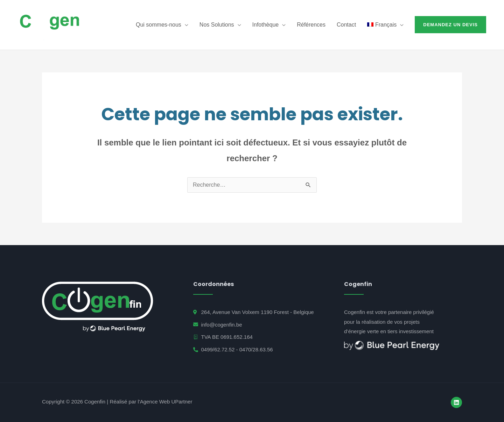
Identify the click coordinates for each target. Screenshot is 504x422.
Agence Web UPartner (166, 402)
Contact (346, 25)
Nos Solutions (217, 25)
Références (311, 25)
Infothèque (266, 25)
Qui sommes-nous (159, 25)
